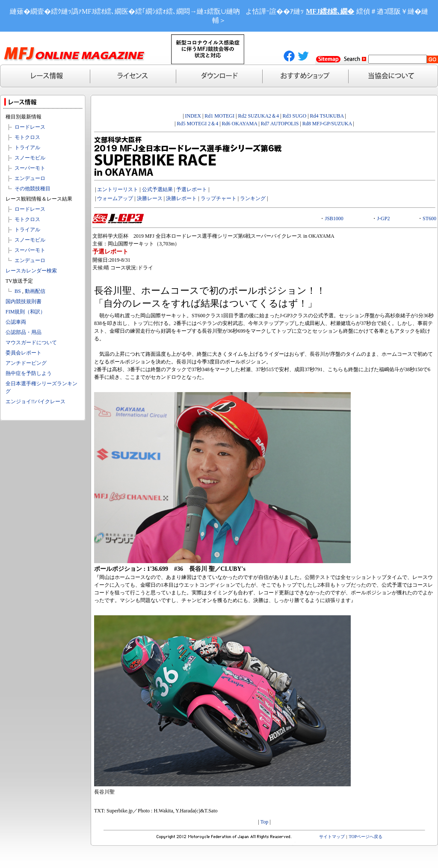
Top (265, 822)
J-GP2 (383, 218)
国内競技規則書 (24, 301)
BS (18, 291)
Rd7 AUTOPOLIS (280, 124)
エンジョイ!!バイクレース (36, 402)
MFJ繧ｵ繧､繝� (330, 11)
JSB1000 (334, 218)
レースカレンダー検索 (31, 271)
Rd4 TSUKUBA (327, 116)
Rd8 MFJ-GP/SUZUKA (327, 124)
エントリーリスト (118, 189)
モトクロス (27, 137)
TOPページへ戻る (366, 837)
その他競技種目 (33, 189)
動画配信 (35, 291)
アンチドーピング (26, 363)
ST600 (429, 218)
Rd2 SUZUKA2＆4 (258, 116)
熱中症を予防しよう (29, 373)
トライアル (27, 148)
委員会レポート (24, 353)
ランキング (253, 198)
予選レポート (192, 189)
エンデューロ (30, 178)
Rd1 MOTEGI (219, 116)
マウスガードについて (31, 342)
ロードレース (30, 127)
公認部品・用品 (24, 332)
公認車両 (16, 322)
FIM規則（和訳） (25, 312)
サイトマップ (332, 837)
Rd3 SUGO (295, 116)
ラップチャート (219, 198)
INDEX (193, 116)
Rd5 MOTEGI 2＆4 (198, 124)
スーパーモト (30, 168)
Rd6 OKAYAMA (240, 124)
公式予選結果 (157, 189)
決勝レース (150, 198)
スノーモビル (30, 158)
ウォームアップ (115, 198)
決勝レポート (181, 198)
